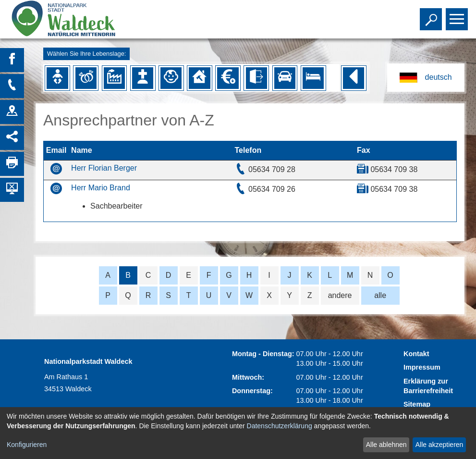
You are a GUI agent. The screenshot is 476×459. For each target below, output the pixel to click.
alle (380, 295)
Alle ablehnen (386, 445)
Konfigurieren (27, 445)
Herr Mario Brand (101, 188)
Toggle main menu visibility (458, 15)
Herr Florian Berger (104, 168)
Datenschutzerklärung (280, 426)
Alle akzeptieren (439, 445)
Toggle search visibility (432, 15)
